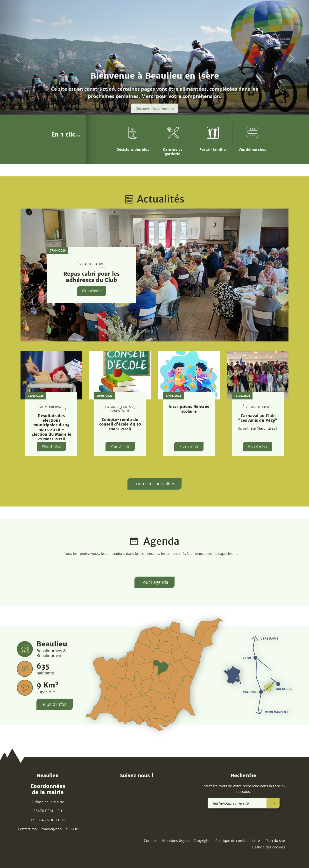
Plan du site (275, 840)
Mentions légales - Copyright (186, 840)
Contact (150, 840)
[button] (15, 58)
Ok (273, 803)
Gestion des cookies (268, 847)
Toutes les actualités (154, 484)
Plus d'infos (92, 291)
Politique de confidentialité (238, 840)
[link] (276, 12)
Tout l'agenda (154, 582)
